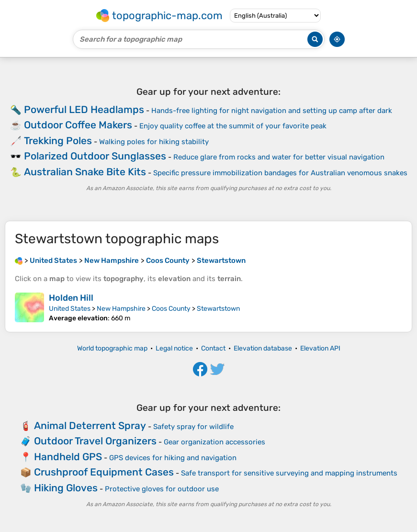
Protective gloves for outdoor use (162, 489)
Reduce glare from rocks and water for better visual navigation (279, 157)
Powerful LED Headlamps (84, 109)
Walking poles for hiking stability (154, 142)
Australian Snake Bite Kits (85, 172)
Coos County (171, 309)
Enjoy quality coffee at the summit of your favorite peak (233, 126)
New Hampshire (121, 309)
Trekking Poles (58, 141)
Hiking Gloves (66, 488)
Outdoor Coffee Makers (78, 125)
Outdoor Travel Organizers (95, 441)
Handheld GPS (68, 457)
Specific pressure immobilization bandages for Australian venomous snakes (280, 173)
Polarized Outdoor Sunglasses (95, 156)
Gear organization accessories (214, 442)
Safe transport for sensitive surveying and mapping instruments (289, 473)
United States (70, 309)
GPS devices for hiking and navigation (173, 458)
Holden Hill (71, 298)
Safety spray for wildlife (193, 427)
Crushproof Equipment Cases (104, 472)
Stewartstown (218, 309)
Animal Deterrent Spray (90, 425)
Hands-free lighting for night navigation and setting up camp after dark (272, 111)
